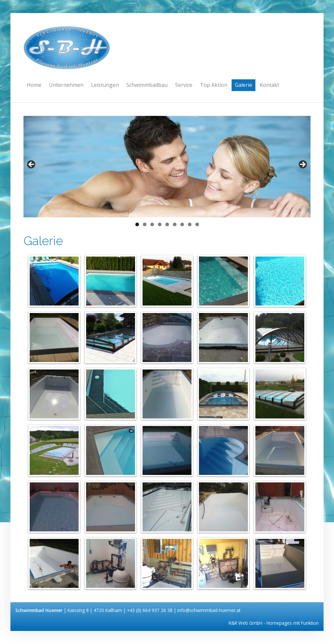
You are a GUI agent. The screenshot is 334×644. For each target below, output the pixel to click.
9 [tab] (197, 224)
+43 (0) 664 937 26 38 (150, 610)
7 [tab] (182, 224)
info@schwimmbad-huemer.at (209, 610)
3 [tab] (152, 224)
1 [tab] (137, 224)
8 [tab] (190, 224)
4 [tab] (160, 224)
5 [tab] (167, 224)
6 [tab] (175, 224)
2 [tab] (145, 224)
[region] (167, 167)
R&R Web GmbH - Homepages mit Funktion (274, 623)
